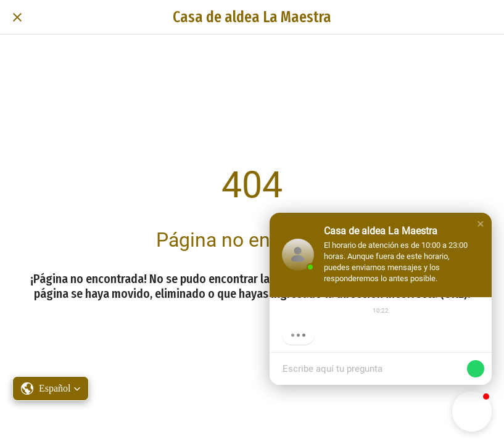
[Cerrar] (17, 17)
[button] (481, 224)
